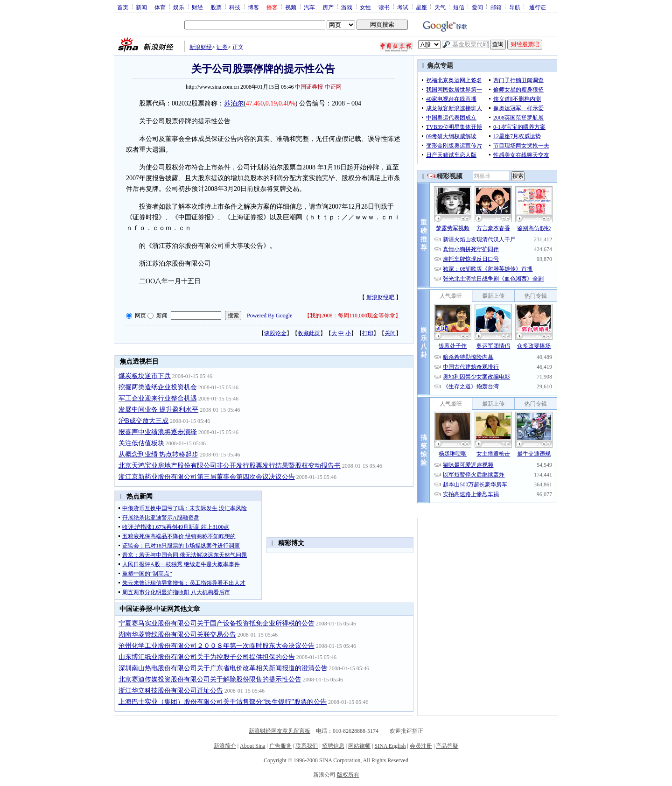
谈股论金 (275, 333)
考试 (403, 7)
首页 (123, 7)
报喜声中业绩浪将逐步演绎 (158, 432)
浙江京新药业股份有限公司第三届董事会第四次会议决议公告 (207, 477)
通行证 (538, 7)
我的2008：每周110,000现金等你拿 (353, 316)
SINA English (390, 746)
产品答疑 (447, 746)
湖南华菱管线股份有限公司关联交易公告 (177, 635)
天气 (440, 7)
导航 (515, 7)
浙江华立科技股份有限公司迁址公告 (171, 691)
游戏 (347, 7)
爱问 (477, 7)
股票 (216, 7)
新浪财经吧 (380, 297)
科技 (235, 7)
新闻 (141, 7)
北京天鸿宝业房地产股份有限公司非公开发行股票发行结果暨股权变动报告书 (230, 466)
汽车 (309, 7)
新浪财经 (201, 47)
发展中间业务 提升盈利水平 (159, 410)
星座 (421, 7)
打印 (368, 333)
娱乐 (179, 7)
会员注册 (421, 746)
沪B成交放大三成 (143, 421)
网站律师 (359, 746)
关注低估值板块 (141, 443)
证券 (222, 47)
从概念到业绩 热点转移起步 (159, 454)
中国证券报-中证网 (318, 87)
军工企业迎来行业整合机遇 (158, 398)
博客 (253, 7)
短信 (459, 7)
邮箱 (496, 7)
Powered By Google (269, 316)
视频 (291, 7)
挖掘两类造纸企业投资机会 (158, 387)
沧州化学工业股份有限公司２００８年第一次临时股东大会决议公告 (217, 646)
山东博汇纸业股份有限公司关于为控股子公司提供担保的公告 (207, 657)
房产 (328, 7)
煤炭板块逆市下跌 (145, 376)
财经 (197, 7)
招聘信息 (333, 746)
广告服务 (280, 746)
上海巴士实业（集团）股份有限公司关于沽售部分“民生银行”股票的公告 (223, 702)
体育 (160, 7)
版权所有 (348, 775)
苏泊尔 (234, 103)
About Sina (252, 746)
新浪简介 (225, 746)
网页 (140, 316)
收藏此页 (309, 333)
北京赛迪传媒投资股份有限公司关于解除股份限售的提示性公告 (210, 679)
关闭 (390, 333)
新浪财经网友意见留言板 (280, 731)
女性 (365, 7)
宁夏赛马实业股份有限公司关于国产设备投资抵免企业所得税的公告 (217, 623)
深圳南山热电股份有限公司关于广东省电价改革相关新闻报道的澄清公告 (223, 668)
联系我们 (307, 746)
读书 (384, 7)
